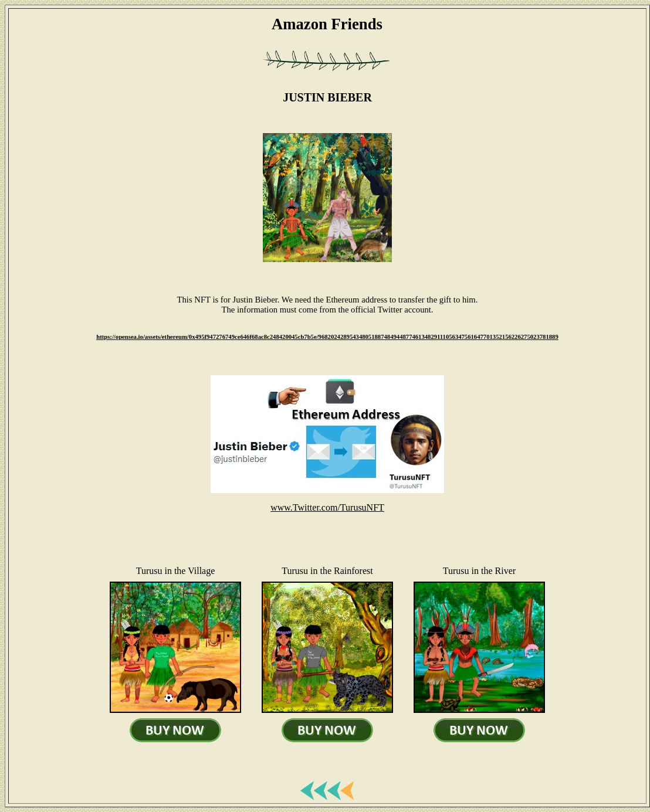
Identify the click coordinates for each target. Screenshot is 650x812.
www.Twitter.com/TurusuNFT (327, 507)
